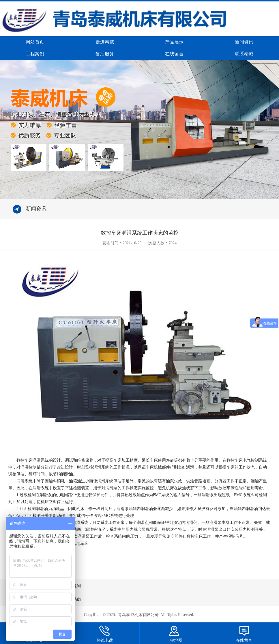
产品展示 (174, 42)
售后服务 (105, 54)
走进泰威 (105, 42)
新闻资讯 (244, 42)
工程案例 (35, 54)
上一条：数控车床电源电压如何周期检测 (44, 586)
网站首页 (35, 42)
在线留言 (174, 54)
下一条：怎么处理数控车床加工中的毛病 (44, 599)
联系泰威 (244, 54)
